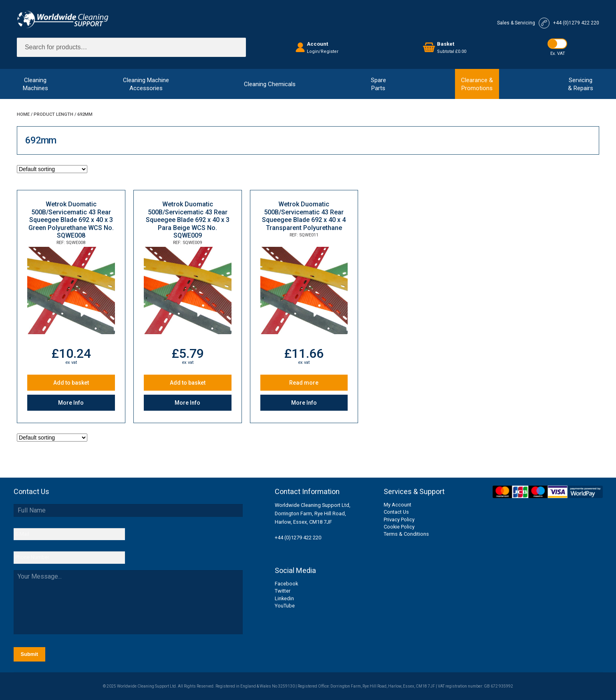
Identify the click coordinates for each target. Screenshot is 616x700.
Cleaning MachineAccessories (146, 84)
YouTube (285, 606)
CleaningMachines (35, 84)
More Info (71, 403)
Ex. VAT (558, 53)
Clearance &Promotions (477, 84)
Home (23, 114)
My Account (398, 505)
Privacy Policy (399, 519)
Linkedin (284, 598)
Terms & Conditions (406, 534)
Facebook (286, 584)
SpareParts (378, 84)
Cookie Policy (399, 527)
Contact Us (396, 512)
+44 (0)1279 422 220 (298, 538)
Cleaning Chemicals (270, 84)
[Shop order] (52, 169)
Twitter (283, 591)
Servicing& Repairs (581, 84)
